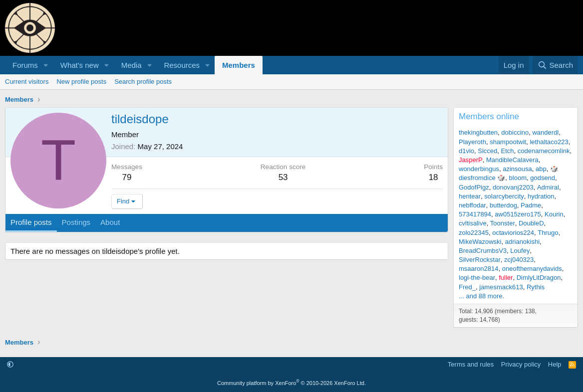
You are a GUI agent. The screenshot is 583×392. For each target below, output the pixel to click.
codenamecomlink (544, 151)
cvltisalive (473, 223)
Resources (182, 65)
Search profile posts (143, 82)
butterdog (503, 205)
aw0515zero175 (518, 214)
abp (541, 169)
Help (555, 364)
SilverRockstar (480, 260)
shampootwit (508, 142)
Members (239, 65)
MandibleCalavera (512, 160)
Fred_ (467, 287)
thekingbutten (478, 132)
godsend (543, 178)
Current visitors (27, 82)
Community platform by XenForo (291, 383)
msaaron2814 (479, 269)
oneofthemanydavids (532, 269)
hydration (541, 196)
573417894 (475, 214)
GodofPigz (474, 187)
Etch (508, 151)
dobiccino (515, 132)
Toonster (503, 223)
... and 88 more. (481, 296)
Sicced (487, 151)
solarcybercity (504, 196)
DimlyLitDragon (539, 278)
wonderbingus (479, 169)
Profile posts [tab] (31, 222)
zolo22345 (474, 233)
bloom (518, 178)
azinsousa (517, 169)
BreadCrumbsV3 (483, 251)
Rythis (536, 287)
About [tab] (110, 222)
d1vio (466, 151)
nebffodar (472, 205)
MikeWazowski (480, 242)
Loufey (520, 251)
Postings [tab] (76, 222)
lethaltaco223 (549, 142)
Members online (489, 116)
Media (132, 65)
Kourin (554, 214)
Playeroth (472, 142)
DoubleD (531, 223)
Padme (531, 205)
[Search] (555, 65)
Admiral (548, 187)
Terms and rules (471, 364)
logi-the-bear (477, 278)
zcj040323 (519, 260)
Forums (25, 65)
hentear (470, 196)
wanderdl (545, 132)
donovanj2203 (513, 187)
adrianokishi (522, 242)
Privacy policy (521, 364)
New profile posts (81, 82)
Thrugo (548, 233)
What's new (80, 65)
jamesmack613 (501, 287)
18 (434, 177)
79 (127, 177)
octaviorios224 (513, 233)
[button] (46, 65)
